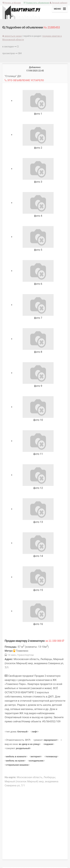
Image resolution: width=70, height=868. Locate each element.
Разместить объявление (36, 3)
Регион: (12, 3)
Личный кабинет (59, 3)
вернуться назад (12, 36)
